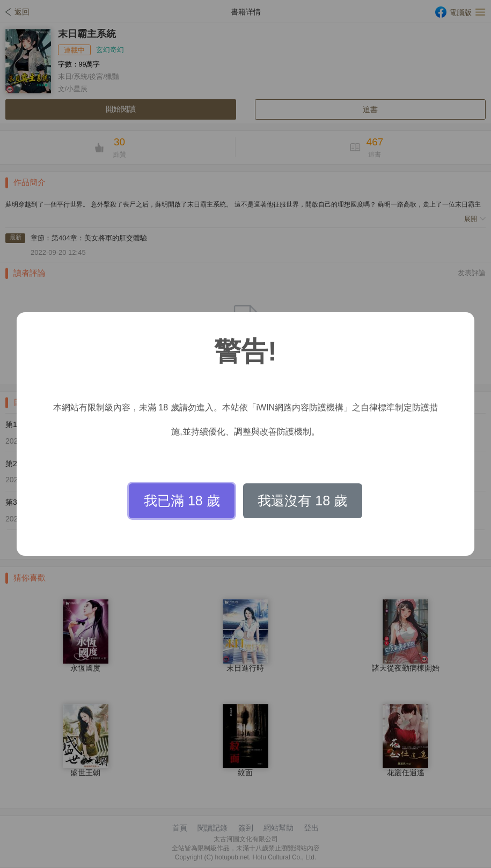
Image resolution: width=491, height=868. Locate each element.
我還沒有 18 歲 (302, 501)
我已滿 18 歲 (182, 501)
